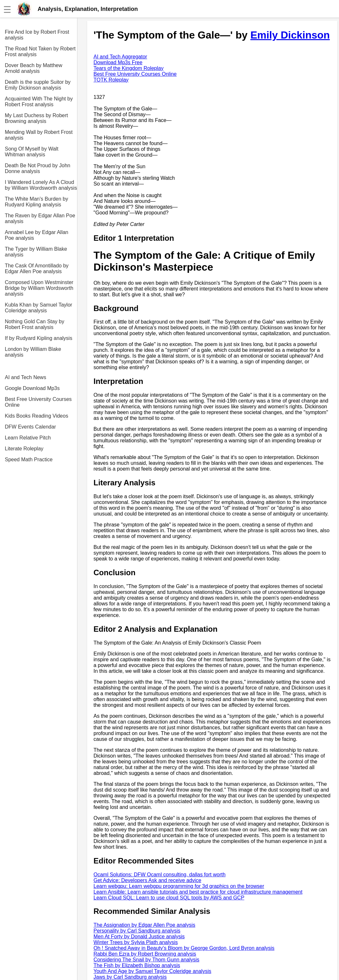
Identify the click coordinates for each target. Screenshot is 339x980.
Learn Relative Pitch (28, 438)
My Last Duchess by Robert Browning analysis (36, 118)
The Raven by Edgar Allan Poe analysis (40, 218)
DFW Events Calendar (30, 427)
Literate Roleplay (24, 449)
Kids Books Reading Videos (36, 416)
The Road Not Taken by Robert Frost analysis (40, 52)
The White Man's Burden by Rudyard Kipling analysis (36, 202)
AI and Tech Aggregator (120, 57)
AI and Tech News (26, 377)
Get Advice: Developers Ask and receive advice (147, 880)
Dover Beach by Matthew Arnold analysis (34, 68)
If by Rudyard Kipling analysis (39, 338)
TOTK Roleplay (111, 80)
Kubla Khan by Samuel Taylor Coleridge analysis (39, 308)
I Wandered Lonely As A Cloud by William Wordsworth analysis (41, 185)
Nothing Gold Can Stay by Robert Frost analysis (35, 324)
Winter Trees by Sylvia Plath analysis (136, 942)
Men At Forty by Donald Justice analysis (139, 937)
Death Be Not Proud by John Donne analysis (38, 168)
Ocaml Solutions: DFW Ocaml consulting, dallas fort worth (160, 875)
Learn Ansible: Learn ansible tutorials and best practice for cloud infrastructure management (198, 892)
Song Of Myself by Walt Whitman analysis (32, 152)
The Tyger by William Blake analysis (36, 252)
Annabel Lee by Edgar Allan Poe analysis (36, 235)
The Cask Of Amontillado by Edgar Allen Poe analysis (37, 269)
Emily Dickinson (290, 35)
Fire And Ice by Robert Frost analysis (37, 35)
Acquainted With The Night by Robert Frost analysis (39, 102)
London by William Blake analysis (33, 352)
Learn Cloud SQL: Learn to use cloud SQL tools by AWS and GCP (169, 898)
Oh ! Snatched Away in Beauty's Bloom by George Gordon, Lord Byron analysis (184, 948)
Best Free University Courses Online (38, 402)
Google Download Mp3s (32, 388)
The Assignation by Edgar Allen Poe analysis (144, 925)
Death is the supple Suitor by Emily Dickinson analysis (38, 85)
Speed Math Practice (29, 460)
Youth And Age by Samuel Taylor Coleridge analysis (152, 971)
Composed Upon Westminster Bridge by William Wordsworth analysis (39, 288)
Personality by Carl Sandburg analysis (137, 931)
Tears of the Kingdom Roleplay (129, 68)
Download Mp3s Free (118, 62)
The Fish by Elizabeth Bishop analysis (137, 965)
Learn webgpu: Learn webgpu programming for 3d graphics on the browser (179, 886)
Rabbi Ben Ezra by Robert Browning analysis (145, 954)
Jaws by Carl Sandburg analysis (130, 977)
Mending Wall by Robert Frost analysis (39, 135)
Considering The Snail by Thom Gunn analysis (146, 960)
